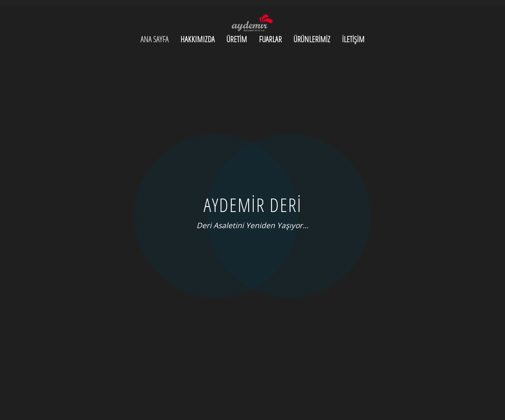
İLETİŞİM (353, 39)
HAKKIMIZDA (197, 39)
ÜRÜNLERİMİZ (312, 39)
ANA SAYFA (154, 39)
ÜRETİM (237, 39)
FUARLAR (270, 39)
